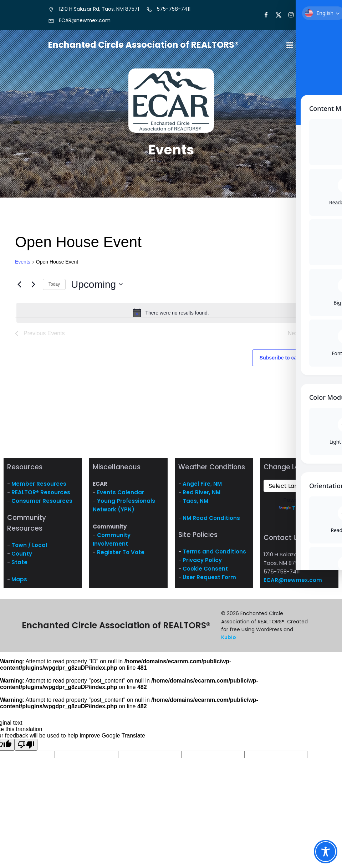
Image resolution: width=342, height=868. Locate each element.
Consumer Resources (42, 504)
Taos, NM (195, 504)
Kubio (229, 640)
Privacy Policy (202, 563)
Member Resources (39, 487)
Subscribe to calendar (286, 361)
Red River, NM (201, 495)
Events (23, 265)
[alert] (171, 316)
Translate (299, 511)
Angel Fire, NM (202, 487)
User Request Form (209, 580)
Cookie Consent (205, 571)
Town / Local (29, 548)
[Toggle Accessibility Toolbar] (326, 852)
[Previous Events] (19, 287)
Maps (19, 582)
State (19, 565)
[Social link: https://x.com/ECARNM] (275, 15)
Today (54, 287)
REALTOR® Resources (41, 495)
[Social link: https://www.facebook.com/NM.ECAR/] (263, 15)
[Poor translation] (26, 748)
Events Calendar (121, 495)
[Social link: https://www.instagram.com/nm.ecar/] (288, 15)
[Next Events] (33, 287)
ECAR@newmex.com (293, 583)
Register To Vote (121, 555)
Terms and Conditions (214, 554)
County (22, 556)
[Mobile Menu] (290, 47)
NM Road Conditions (211, 521)
